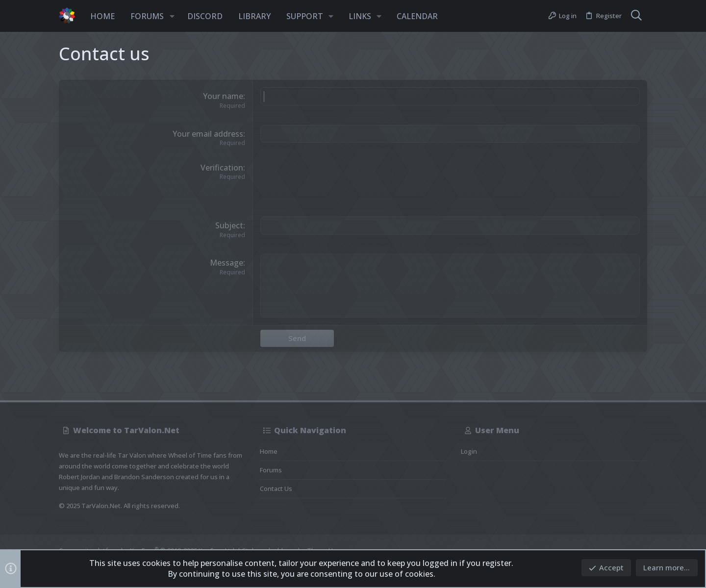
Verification (222, 168)
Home (269, 451)
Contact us (276, 489)
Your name (223, 96)
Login (469, 451)
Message (227, 263)
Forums (271, 470)
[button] (172, 16)
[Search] (636, 16)
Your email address (208, 134)
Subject (229, 225)
